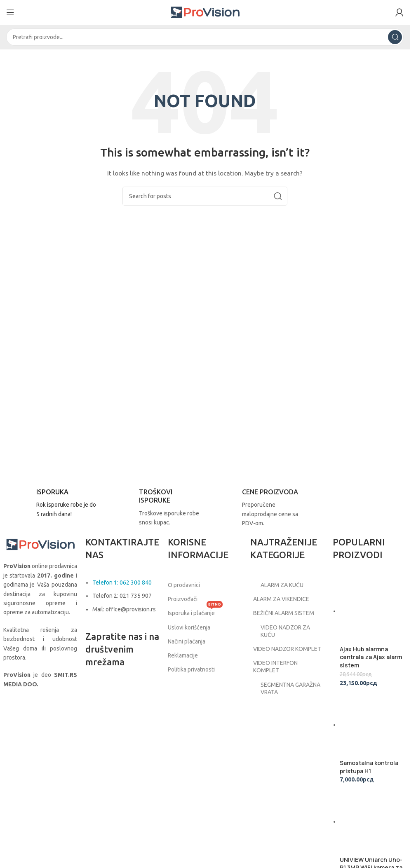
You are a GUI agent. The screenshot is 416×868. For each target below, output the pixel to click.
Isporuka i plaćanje (195, 611)
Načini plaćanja (187, 641)
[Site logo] (205, 12)
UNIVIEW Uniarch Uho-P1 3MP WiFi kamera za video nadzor (371, 722)
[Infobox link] (51, 503)
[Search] (205, 37)
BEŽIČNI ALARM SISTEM (286, 613)
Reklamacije (183, 655)
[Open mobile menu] (10, 12)
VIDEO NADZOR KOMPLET (276, 653)
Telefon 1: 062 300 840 (122, 583)
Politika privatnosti (191, 669)
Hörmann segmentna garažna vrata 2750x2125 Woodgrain (371, 827)
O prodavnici (184, 585)
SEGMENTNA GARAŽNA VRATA (285, 696)
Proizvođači (183, 599)
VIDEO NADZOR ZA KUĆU (280, 631)
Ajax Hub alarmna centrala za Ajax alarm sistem (371, 600)
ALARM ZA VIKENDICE (283, 599)
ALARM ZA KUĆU (277, 585)
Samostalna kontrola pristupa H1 (369, 661)
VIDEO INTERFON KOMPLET (278, 674)
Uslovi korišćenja (189, 627)
